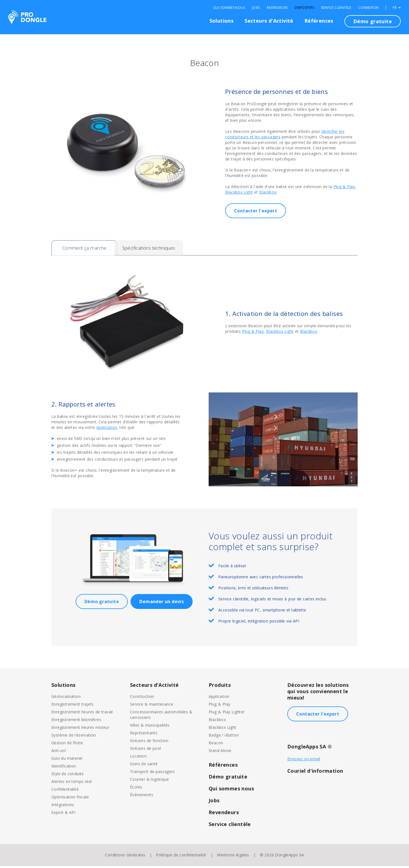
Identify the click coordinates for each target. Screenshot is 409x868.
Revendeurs (277, 8)
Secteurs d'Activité (269, 21)
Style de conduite (68, 776)
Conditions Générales (125, 857)
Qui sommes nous (229, 8)
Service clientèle (336, 8)
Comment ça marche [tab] (86, 249)
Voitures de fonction (149, 742)
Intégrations (63, 807)
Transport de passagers (152, 773)
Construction (142, 698)
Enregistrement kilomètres (76, 721)
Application (107, 429)
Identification (64, 768)
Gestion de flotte (67, 745)
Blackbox (268, 192)
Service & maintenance (152, 706)
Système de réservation (74, 737)
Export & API (63, 814)
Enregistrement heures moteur (80, 729)
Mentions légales (233, 857)
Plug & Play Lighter (227, 714)
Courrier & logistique (149, 781)
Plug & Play (344, 187)
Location (138, 758)
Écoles (136, 789)
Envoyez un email (304, 761)
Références (319, 21)
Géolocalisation (66, 698)
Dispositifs (304, 8)
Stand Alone (220, 752)
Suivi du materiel (67, 760)
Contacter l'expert (256, 211)
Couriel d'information (315, 773)
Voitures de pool (145, 750)
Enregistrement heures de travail (82, 714)
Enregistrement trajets (73, 706)
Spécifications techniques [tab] (163, 249)
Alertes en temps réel (71, 783)
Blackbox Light (239, 192)
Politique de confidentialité (181, 857)
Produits (220, 687)
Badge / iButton (224, 737)
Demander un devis (162, 603)
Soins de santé (144, 766)
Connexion (369, 8)
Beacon (216, 745)
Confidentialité (65, 791)
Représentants (144, 735)
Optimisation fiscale (70, 799)
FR (397, 8)
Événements (142, 797)
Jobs (256, 8)
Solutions (222, 21)
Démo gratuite (373, 21)
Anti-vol (59, 752)
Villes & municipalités (150, 727)
